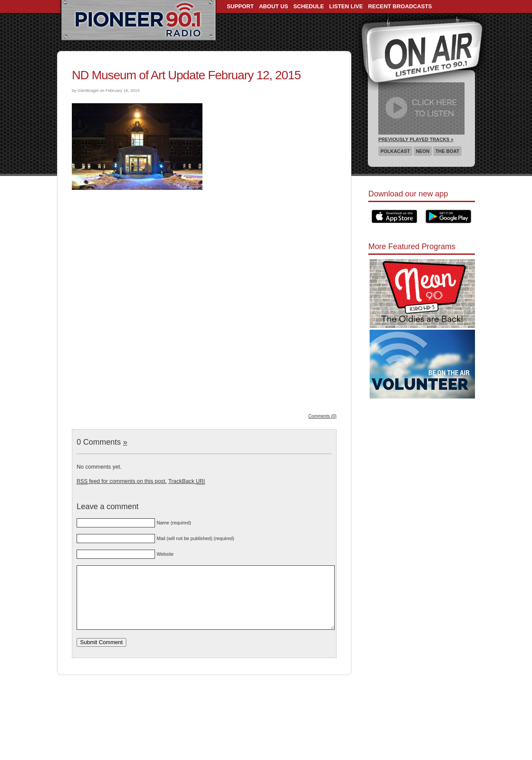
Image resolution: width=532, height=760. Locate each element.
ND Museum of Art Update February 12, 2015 (186, 75)
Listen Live (346, 6)
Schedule (309, 6)
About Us (274, 6)
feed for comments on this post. (122, 481)
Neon (423, 151)
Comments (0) (322, 416)
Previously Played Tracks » (416, 139)
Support (240, 6)
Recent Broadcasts (400, 6)
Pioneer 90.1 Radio (138, 21)
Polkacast (395, 151)
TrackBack (186, 481)
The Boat (447, 151)
